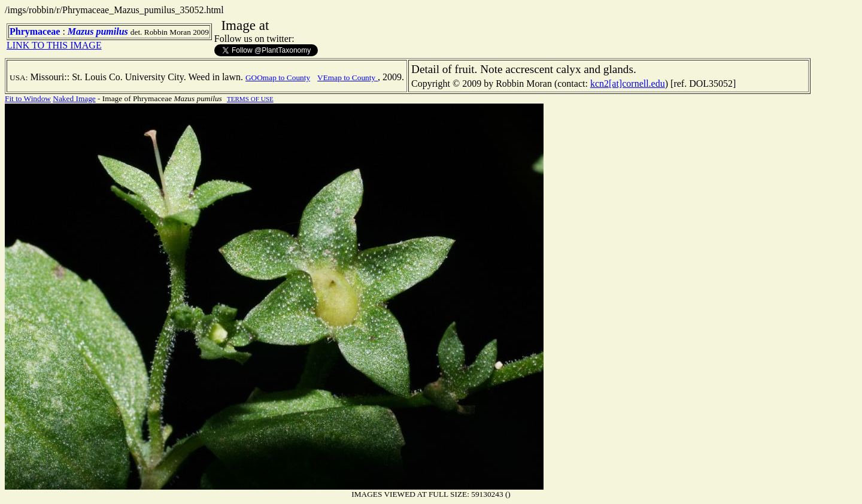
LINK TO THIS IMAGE (54, 45)
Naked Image (74, 98)
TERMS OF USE (250, 99)
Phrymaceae (35, 31)
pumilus (112, 31)
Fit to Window (28, 98)
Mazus (81, 31)
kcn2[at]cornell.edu (628, 84)
